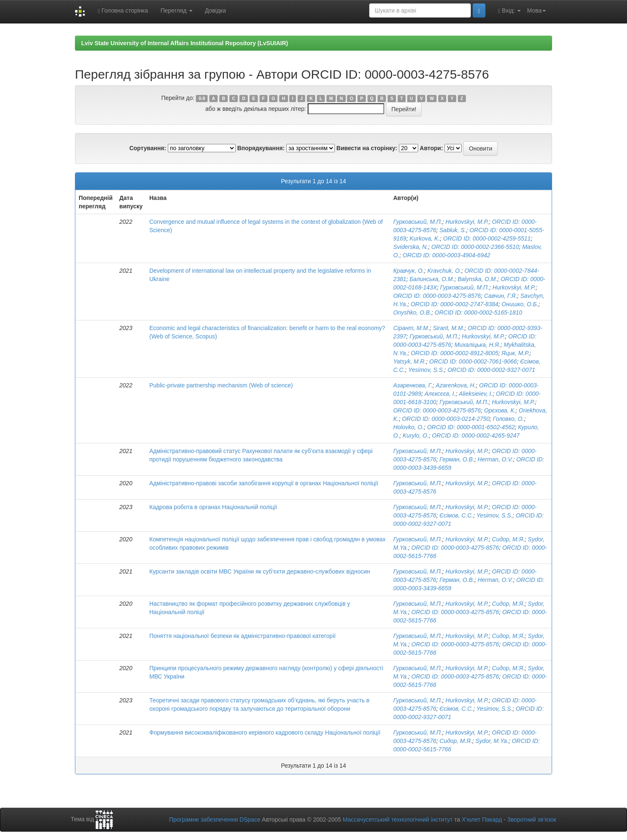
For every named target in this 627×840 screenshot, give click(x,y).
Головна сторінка (123, 11)
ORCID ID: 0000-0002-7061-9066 (473, 361)
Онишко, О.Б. (520, 304)
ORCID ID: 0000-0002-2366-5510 (475, 247)
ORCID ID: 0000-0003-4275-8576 (437, 296)
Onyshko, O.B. (412, 312)
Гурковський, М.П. (418, 222)
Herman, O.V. (495, 459)
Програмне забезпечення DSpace (215, 820)
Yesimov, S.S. (426, 370)
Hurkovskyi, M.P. (467, 222)
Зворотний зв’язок (532, 820)
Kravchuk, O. (444, 271)
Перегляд (176, 10)
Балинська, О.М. (432, 279)
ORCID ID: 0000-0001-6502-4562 (471, 427)
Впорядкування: (261, 148)
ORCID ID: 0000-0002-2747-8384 (454, 304)
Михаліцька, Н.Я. (478, 345)
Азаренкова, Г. (413, 385)
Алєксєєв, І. (440, 394)
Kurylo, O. (416, 435)
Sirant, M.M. (448, 328)
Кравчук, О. (409, 271)
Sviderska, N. (410, 247)
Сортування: (148, 148)
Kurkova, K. (424, 238)
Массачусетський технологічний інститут (398, 820)
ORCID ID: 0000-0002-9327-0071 (491, 370)
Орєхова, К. (500, 410)
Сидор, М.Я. (508, 539)
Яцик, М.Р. (515, 353)
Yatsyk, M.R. (409, 361)
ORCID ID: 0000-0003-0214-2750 (446, 419)
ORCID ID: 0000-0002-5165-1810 (478, 312)
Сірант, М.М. (411, 328)
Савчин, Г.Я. (501, 296)
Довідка (216, 10)
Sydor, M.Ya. (492, 741)
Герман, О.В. (457, 459)
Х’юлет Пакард (482, 820)
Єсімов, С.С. (456, 515)
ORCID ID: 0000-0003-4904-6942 (446, 255)
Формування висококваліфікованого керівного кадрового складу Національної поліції (265, 732)
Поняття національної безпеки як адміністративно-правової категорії (243, 636)
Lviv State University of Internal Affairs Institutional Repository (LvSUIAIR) (185, 43)
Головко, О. (509, 419)
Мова (536, 10)
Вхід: (509, 11)
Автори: (432, 148)
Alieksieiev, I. (476, 394)
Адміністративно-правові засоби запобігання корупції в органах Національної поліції (264, 483)
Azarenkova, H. (456, 385)
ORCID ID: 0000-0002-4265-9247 (476, 435)
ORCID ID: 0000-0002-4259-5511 (487, 238)
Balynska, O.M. (477, 279)
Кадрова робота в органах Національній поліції (213, 507)
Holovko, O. (408, 427)
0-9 (202, 98)
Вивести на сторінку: (367, 148)
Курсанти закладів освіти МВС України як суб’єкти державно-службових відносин (260, 571)
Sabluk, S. (453, 230)
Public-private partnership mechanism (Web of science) (221, 385)
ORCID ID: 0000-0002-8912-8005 (454, 353)
